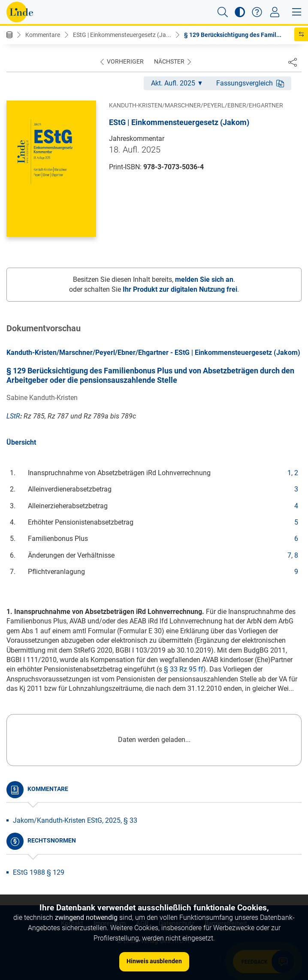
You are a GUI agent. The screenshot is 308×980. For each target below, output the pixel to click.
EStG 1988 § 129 (39, 872)
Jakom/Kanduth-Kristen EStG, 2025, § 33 (75, 820)
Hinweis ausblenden (154, 961)
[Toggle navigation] (275, 12)
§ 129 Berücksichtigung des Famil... (233, 35)
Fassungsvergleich (250, 83)
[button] (223, 12)
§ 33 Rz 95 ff (184, 669)
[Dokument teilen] (293, 62)
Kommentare (43, 35)
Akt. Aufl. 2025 (177, 83)
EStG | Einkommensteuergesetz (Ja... (122, 35)
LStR (13, 416)
